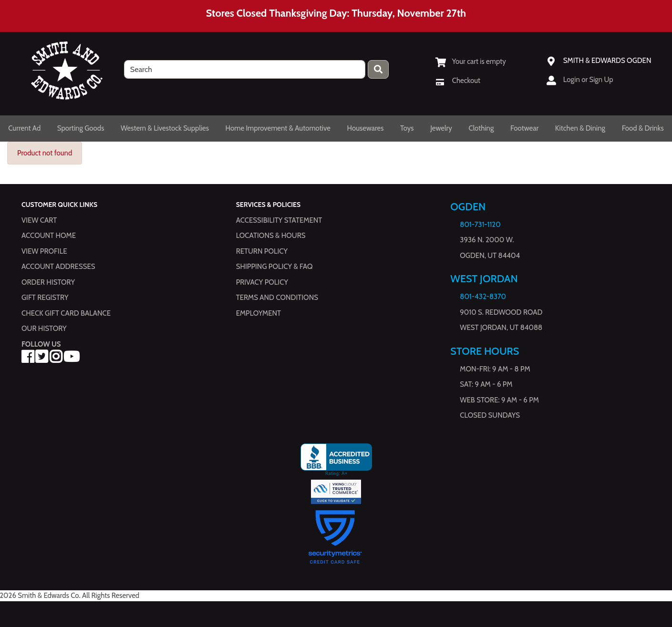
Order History (48, 282)
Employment (258, 313)
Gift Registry (45, 298)
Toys (407, 128)
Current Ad (24, 128)
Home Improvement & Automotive (278, 128)
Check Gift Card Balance (66, 313)
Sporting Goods (81, 128)
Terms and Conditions (277, 298)
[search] (245, 69)
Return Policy (262, 251)
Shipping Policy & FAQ (274, 267)
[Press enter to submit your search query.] (378, 69)
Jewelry (441, 128)
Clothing (481, 128)
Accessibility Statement (279, 220)
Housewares (366, 128)
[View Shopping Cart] (471, 62)
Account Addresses (58, 267)
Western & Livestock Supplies (165, 128)
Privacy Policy (262, 282)
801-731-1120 (480, 225)
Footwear (524, 128)
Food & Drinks (643, 128)
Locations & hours (271, 236)
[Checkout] (458, 81)
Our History (44, 329)
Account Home (49, 236)
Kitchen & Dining (580, 128)
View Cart (39, 220)
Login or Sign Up (588, 80)
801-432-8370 (483, 297)
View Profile (44, 251)
